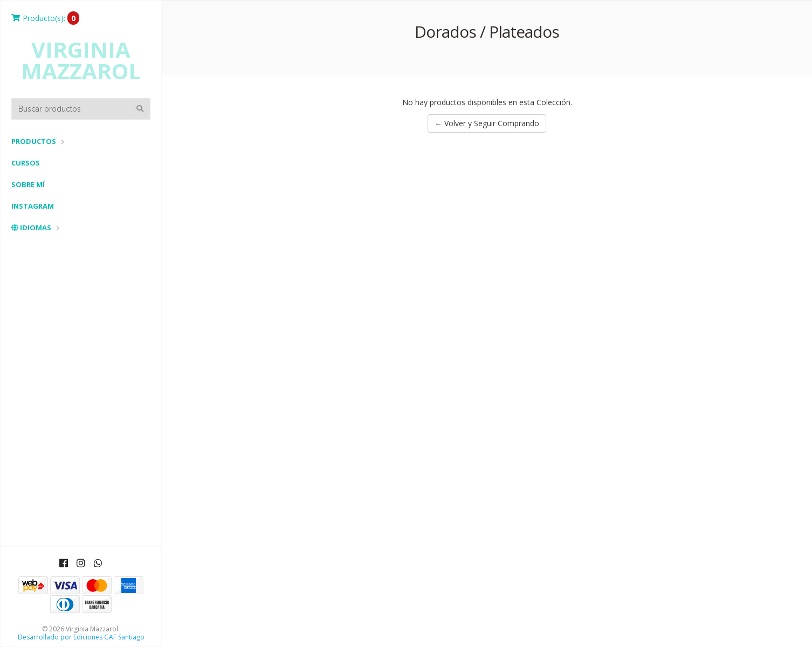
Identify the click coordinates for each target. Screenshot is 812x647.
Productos (34, 141)
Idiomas (31, 228)
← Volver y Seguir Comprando (487, 123)
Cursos (26, 163)
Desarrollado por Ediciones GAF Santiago (81, 637)
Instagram (33, 206)
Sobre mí (28, 184)
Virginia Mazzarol (81, 60)
